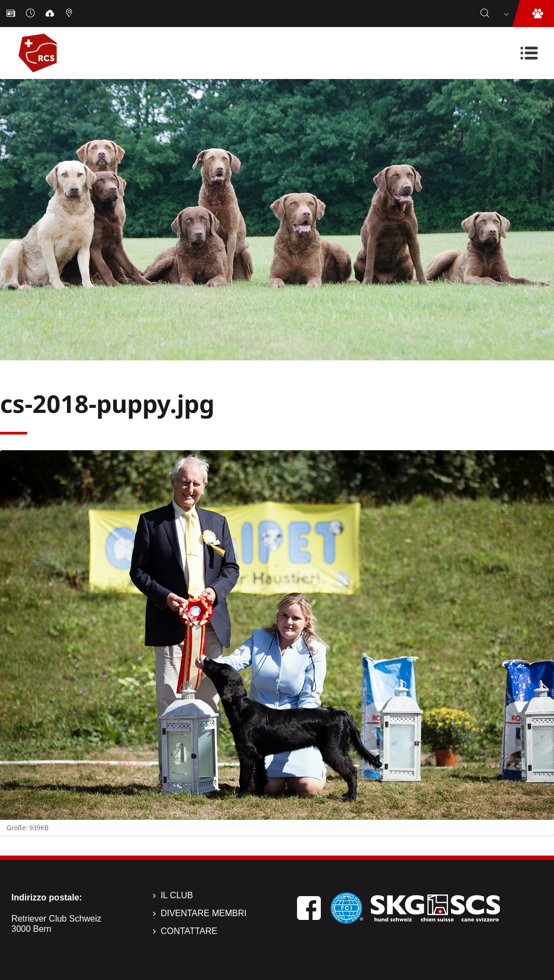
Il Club (177, 895)
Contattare (189, 931)
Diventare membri (204, 913)
